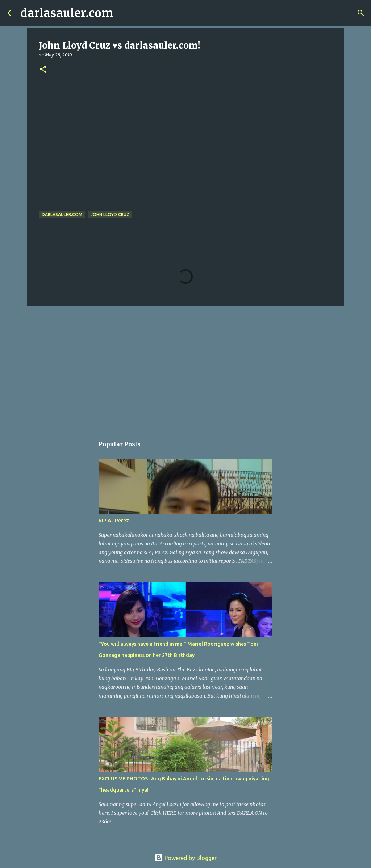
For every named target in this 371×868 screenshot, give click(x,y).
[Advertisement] (185, 367)
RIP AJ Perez (114, 521)
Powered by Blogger (185, 858)
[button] (43, 70)
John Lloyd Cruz (110, 214)
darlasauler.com (67, 13)
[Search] (123, 13)
